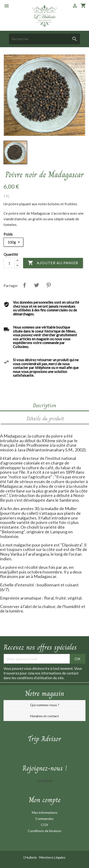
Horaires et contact (44, 716)
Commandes (44, 819)
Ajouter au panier (53, 263)
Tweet (36, 285)
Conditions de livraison (44, 831)
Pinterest (49, 285)
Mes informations (45, 812)
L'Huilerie (45, 781)
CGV (45, 825)
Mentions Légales (52, 857)
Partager (24, 285)
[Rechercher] (44, 39)
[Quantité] (9, 263)
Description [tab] (45, 405)
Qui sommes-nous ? (45, 705)
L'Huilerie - (31, 857)
